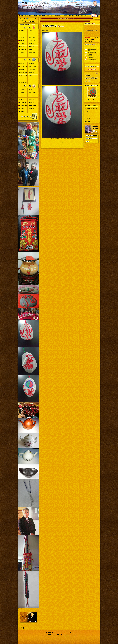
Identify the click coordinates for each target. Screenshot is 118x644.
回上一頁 (20, 609)
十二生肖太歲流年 (92, 54)
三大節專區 (91, 59)
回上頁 (62, 143)
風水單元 (90, 57)
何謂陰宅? (90, 56)
